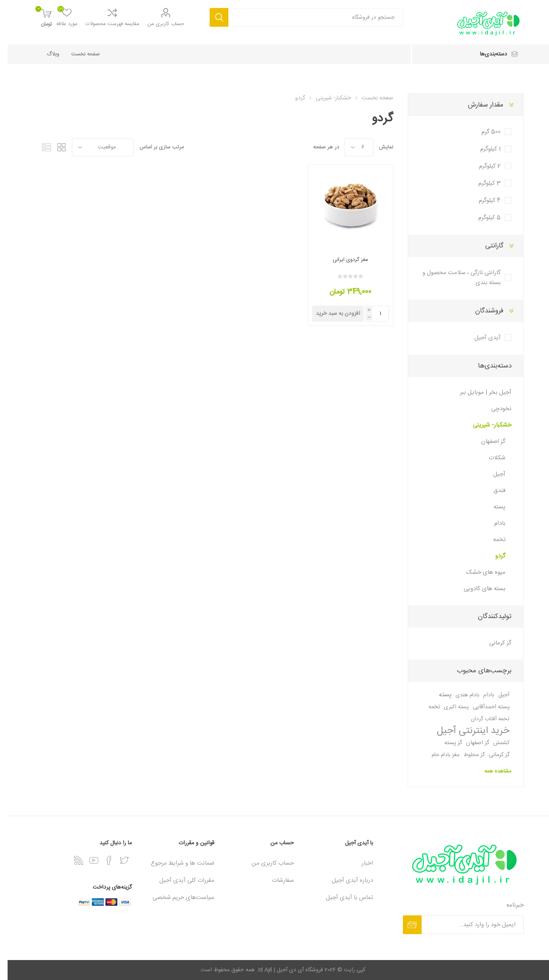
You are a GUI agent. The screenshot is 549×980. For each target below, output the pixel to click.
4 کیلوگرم (482, 201)
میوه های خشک (478, 572)
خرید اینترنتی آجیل (466, 731)
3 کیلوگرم (482, 183)
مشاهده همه (490, 771)
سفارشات (275, 880)
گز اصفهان (486, 442)
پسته (492, 507)
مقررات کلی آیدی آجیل (179, 880)
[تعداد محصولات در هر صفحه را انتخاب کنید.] (351, 147)
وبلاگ (45, 54)
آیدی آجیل (480, 338)
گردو (493, 556)
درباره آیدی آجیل (345, 880)
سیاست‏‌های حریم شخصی (176, 898)
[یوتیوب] (86, 860)
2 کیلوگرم (482, 166)
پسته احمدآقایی (484, 707)
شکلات (490, 458)
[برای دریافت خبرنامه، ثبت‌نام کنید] (465, 925)
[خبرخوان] (71, 860)
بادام (492, 523)
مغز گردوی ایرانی (343, 260)
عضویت (405, 925)
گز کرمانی (493, 643)
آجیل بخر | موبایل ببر (478, 392)
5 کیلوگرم (482, 218)
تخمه (492, 540)
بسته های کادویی (477, 589)
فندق (492, 491)
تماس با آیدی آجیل (342, 898)
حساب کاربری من (158, 24)
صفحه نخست (78, 54)
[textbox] (308, 17)
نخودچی (494, 409)
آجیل (492, 474)
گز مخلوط (467, 755)
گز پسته (446, 743)
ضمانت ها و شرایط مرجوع (175, 863)
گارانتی (487, 246)
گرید (54, 147)
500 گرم (484, 132)
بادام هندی (460, 695)
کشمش (494, 743)
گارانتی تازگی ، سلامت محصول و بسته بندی (454, 278)
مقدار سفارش (478, 105)
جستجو (211, 17)
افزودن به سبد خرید (330, 314)
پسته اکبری (449, 707)
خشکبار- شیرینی (485, 425)
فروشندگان (482, 311)
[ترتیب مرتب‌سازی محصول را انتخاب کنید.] (95, 147)
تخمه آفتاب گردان (483, 719)
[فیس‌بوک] (101, 860)
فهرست (39, 147)
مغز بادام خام (438, 755)
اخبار (360, 863)
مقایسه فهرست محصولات (105, 24)
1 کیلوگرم (483, 149)
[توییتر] (117, 860)
